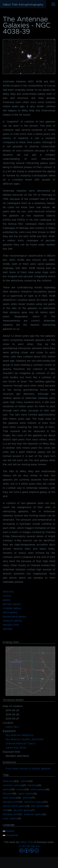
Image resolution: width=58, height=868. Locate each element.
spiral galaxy (10, 612)
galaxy (7, 600)
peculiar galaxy (12, 604)
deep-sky (8, 592)
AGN (6, 810)
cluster (20, 790)
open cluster (25, 794)
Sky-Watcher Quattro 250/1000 (25, 739)
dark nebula (10, 798)
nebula (24, 781)
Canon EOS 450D (16, 748)
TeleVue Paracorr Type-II (20, 744)
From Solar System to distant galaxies (28, 769)
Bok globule (38, 806)
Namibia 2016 (11, 814)
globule (27, 798)
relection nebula (34, 802)
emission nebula (12, 785)
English (9, 831)
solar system (10, 819)
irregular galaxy (12, 608)
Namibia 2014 (11, 625)
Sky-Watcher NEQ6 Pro (20, 735)
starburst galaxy (12, 621)
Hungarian (10, 835)
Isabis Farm (12, 727)
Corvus (7, 596)
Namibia (8, 629)
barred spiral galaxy (15, 617)
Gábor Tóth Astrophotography (23, 5)
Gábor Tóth (27, 842)
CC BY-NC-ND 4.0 (29, 846)
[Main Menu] (53, 4)
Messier (7, 794)
